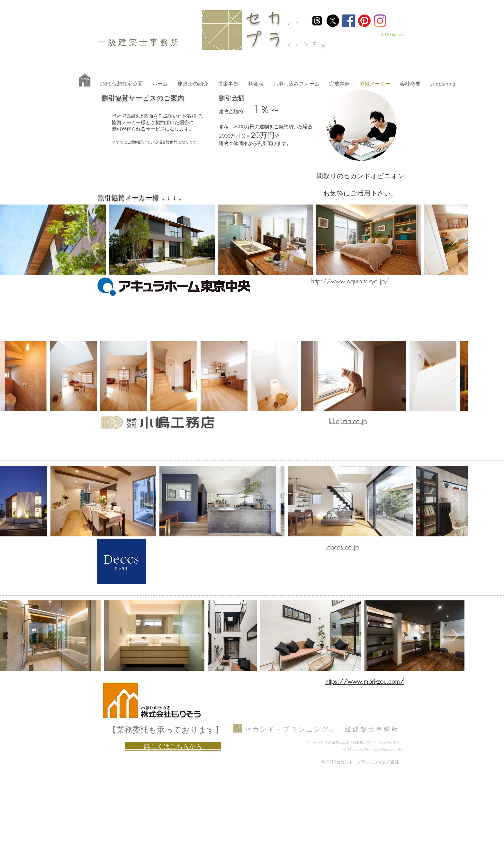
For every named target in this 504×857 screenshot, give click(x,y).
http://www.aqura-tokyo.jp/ (350, 281)
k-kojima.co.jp (348, 421)
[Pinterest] (364, 21)
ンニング (303, 44)
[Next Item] (455, 240)
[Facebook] (349, 21)
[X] (333, 21)
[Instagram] (380, 21)
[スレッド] (317, 21)
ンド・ (299, 23)
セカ (265, 18)
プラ (265, 39)
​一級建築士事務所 (139, 42)
